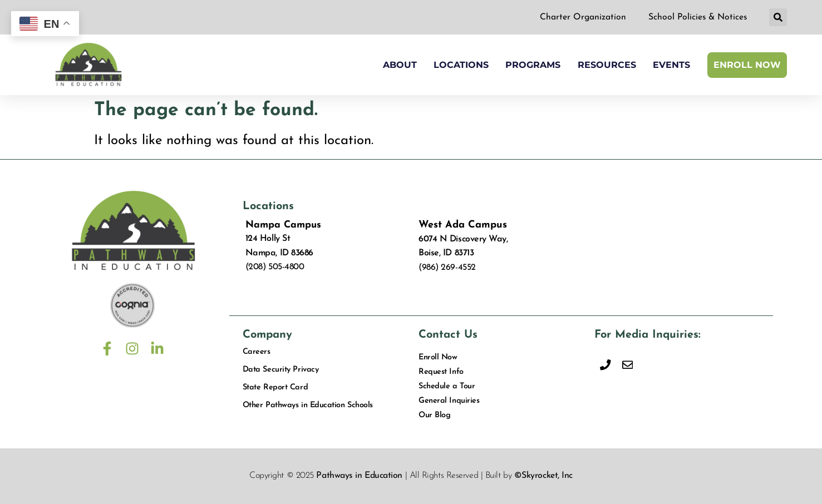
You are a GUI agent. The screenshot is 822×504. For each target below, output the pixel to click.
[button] (778, 18)
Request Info (441, 372)
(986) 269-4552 (447, 268)
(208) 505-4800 (275, 267)
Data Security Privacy (281, 370)
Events (671, 65)
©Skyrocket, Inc (543, 476)
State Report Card (275, 388)
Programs (533, 65)
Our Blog (434, 416)
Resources (607, 65)
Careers (257, 352)
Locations (461, 65)
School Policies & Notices (697, 17)
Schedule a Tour (446, 387)
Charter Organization (580, 17)
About (400, 65)
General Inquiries (449, 401)
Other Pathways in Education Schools (308, 406)
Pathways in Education (359, 476)
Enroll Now (747, 65)
